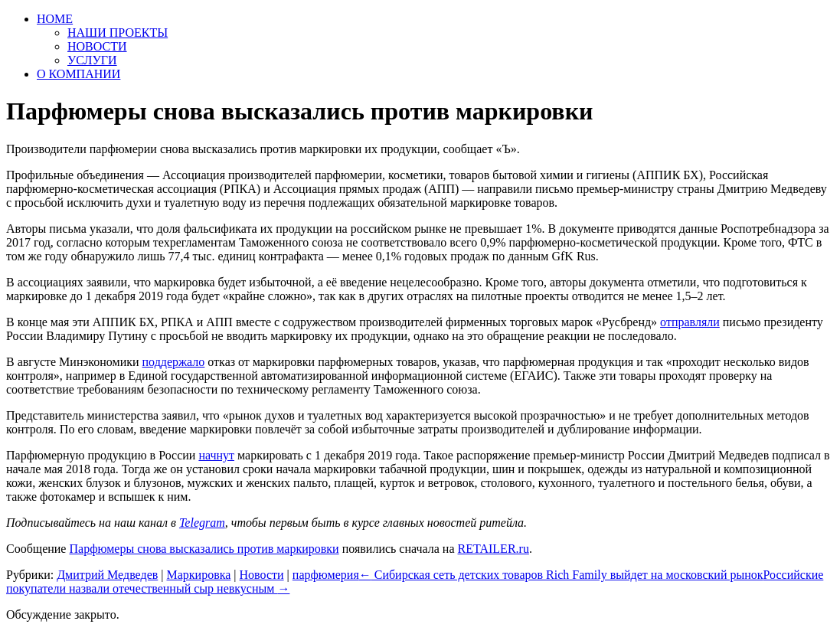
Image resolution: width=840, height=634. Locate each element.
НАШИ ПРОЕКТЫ (118, 33)
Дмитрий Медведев (107, 575)
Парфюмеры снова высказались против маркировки (204, 549)
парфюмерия (326, 575)
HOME (55, 19)
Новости (262, 575)
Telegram (202, 523)
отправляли (690, 322)
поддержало (174, 362)
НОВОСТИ (97, 46)
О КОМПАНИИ (78, 74)
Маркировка (198, 575)
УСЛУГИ (92, 60)
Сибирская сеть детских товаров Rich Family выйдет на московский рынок (561, 575)
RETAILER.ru (494, 549)
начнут (216, 455)
